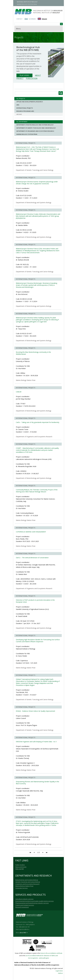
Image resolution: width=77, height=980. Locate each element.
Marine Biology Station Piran (27, 134)
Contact (19, 19)
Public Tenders (20, 865)
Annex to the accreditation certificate (51, 953)
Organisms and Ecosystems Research (27, 884)
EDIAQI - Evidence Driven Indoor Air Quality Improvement (35, 711)
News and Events (21, 867)
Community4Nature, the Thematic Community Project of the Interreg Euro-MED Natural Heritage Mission (37, 491)
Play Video (24, 75)
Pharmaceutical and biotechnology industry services (32, 903)
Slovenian (32, 19)
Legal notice (59, 971)
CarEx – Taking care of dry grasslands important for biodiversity (38, 422)
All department (22, 122)
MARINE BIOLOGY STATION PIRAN (27, 4)
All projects (21, 99)
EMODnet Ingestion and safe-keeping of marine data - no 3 (36, 742)
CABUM (19, 392)
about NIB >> (24, 933)
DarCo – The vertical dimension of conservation (32, 558)
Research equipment (22, 907)
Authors (60, 973)
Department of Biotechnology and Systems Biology (35, 125)
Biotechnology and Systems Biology (27, 880)
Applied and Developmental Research (30, 102)
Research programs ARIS (25, 111)
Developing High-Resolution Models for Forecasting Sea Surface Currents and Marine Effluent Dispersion (38, 641)
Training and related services (25, 905)
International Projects (25, 108)
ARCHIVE (19, 114)
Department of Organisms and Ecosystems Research (35, 131)
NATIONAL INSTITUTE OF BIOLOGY (27, 2)
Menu (18, 29)
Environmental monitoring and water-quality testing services (35, 901)
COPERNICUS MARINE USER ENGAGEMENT (31, 532)
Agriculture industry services (24, 899)
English (44, 19)
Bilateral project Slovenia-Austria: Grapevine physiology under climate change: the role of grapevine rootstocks (37, 183)
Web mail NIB (20, 869)
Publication (32, 78)
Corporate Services (22, 888)
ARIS (18, 105)
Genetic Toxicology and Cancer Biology (28, 882)
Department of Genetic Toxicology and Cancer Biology (36, 128)
